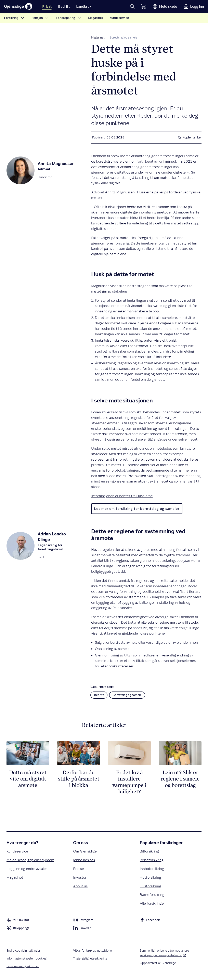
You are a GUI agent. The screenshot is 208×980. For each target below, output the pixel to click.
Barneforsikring (152, 895)
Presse (79, 869)
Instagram (83, 921)
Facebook (150, 921)
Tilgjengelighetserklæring (90, 958)
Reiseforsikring (152, 860)
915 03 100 (18, 920)
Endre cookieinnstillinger (23, 951)
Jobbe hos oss (84, 860)
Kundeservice (17, 851)
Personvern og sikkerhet (23, 966)
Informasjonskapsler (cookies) (27, 958)
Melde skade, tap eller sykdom (30, 860)
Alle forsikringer (152, 903)
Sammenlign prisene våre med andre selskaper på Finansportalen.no (168, 953)
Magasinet (98, 38)
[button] (132, 6)
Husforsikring (150, 877)
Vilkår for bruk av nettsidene (92, 951)
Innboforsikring (152, 869)
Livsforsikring (150, 886)
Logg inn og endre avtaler (27, 869)
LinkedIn (82, 929)
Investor (80, 877)
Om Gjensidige (85, 851)
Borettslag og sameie (123, 38)
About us (80, 886)
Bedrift (99, 695)
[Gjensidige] (18, 6)
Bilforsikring (149, 851)
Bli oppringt (18, 929)
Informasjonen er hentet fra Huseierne (122, 496)
